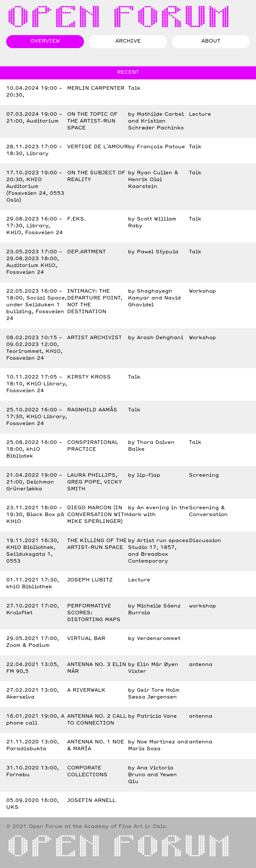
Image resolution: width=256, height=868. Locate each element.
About (211, 41)
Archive (128, 41)
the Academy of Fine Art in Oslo (119, 827)
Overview (45, 41)
